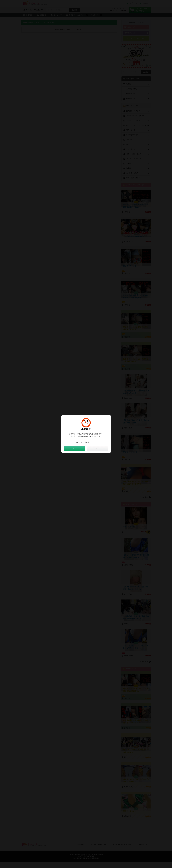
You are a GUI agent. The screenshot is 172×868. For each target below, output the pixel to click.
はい (74, 448)
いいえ (98, 448)
